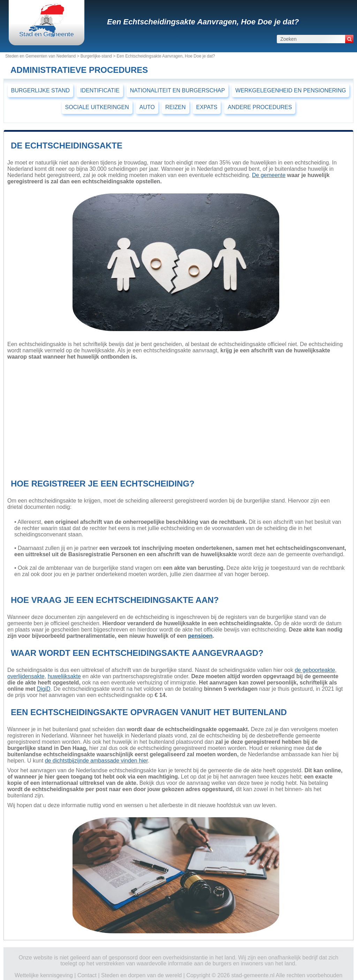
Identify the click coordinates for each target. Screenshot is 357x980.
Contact (87, 975)
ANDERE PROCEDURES (260, 107)
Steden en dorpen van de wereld (141, 975)
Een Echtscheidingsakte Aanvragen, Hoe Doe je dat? (203, 22)
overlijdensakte (26, 676)
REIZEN (176, 107)
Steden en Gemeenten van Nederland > (43, 56)
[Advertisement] (176, 418)
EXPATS (207, 107)
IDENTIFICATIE (100, 90)
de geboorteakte (315, 670)
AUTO (147, 107)
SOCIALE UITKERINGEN (97, 107)
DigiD (43, 689)
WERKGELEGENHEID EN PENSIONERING (291, 90)
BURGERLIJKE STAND (41, 90)
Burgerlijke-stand (96, 56)
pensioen (200, 636)
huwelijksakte (64, 676)
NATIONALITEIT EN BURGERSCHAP (177, 90)
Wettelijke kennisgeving (44, 975)
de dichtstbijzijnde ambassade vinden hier (96, 761)
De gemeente (269, 175)
